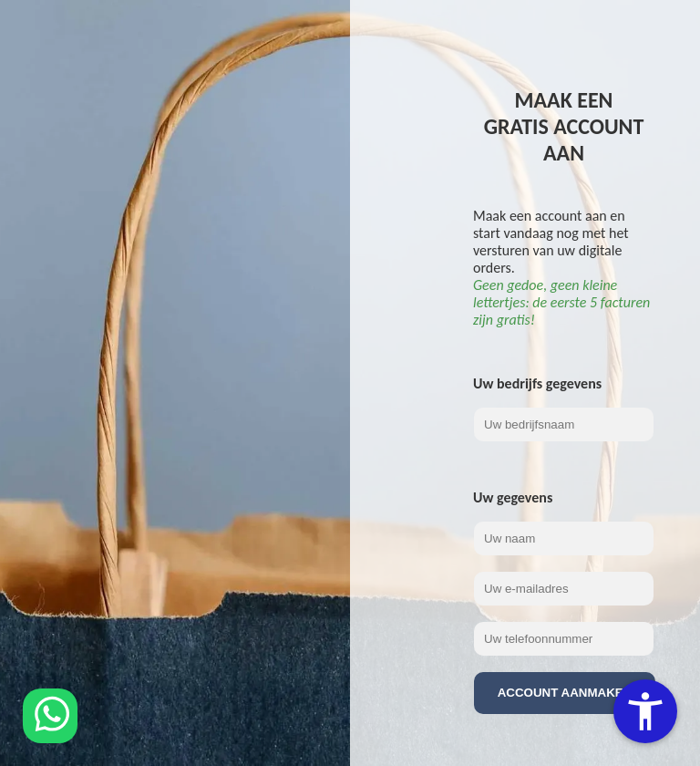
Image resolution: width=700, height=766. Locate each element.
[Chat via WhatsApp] (50, 716)
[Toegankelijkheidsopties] (645, 711)
